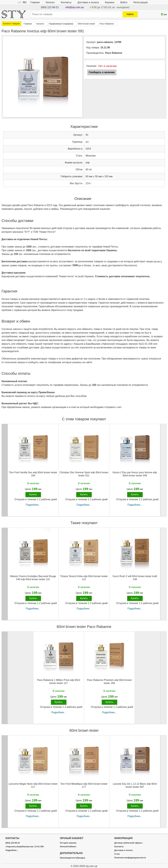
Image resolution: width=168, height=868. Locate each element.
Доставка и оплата (88, 2)
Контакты (66, 2)
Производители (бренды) (72, 858)
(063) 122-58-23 (50, 7)
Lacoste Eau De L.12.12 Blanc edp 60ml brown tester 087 (135, 785)
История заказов (68, 843)
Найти (130, 14)
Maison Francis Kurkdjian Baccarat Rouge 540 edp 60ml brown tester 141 (33, 578)
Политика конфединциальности (130, 858)
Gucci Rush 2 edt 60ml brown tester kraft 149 (135, 578)
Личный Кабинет (68, 847)
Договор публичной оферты (128, 843)
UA (20, 2)
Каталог (50, 2)
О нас (117, 854)
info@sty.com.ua (75, 7)
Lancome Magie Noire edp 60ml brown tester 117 (33, 785)
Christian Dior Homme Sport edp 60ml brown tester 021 (84, 474)
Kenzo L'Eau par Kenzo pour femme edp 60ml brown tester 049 (135, 474)
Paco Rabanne (114, 53)
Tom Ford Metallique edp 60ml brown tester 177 (84, 785)
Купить (33, 494)
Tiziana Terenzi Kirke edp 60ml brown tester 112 (84, 578)
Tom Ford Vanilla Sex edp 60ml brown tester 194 (33, 474)
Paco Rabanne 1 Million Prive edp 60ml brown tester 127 (59, 681)
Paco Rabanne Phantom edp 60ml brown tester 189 (109, 681)
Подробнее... (33, 505)
